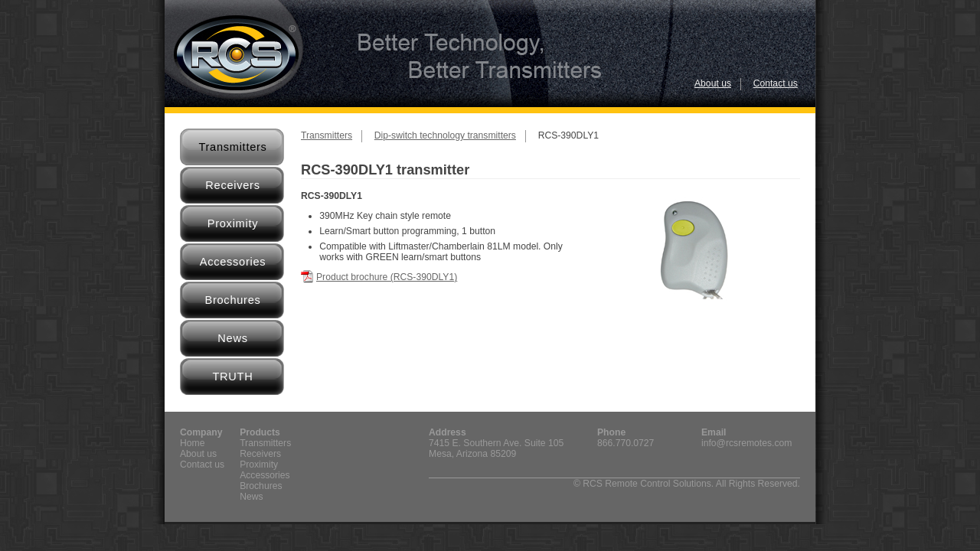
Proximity (233, 223)
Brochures (232, 300)
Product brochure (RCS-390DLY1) (387, 277)
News (232, 338)
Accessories (233, 262)
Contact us (776, 83)
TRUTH (232, 377)
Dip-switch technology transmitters (445, 135)
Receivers (232, 185)
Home (192, 443)
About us (713, 83)
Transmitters (232, 147)
